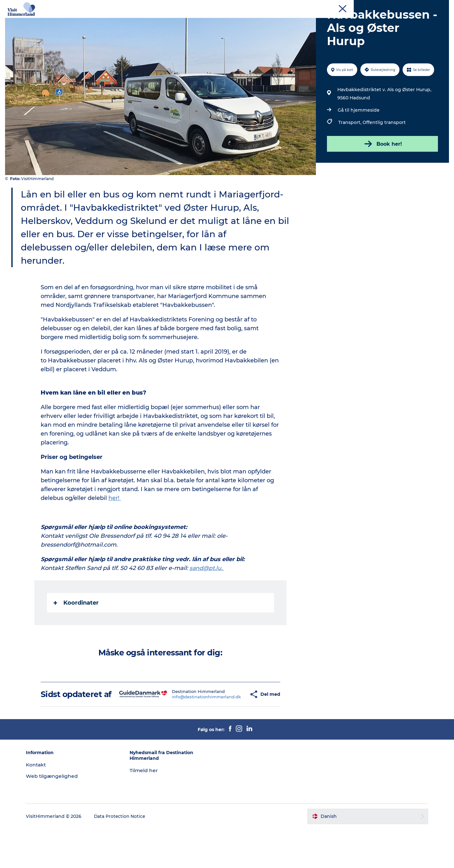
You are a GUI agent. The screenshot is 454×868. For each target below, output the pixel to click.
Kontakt (440, 6)
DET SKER (236, 20)
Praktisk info (371, 20)
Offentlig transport (384, 152)
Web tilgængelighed (58, 815)
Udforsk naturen (143, 20)
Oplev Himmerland (91, 20)
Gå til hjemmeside (358, 140)
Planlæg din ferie (278, 20)
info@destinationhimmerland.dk (192, 731)
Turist (360, 6)
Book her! (382, 174)
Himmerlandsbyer (193, 20)
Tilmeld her (147, 809)
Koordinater (76, 633)
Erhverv (379, 6)
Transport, (350, 152)
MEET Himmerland (409, 6)
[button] (234, 729)
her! (115, 528)
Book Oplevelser (327, 20)
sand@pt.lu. (207, 598)
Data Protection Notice (126, 855)
